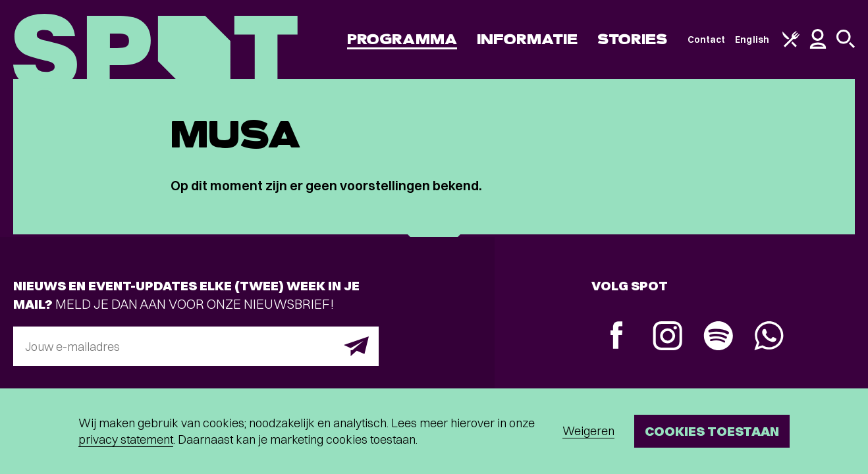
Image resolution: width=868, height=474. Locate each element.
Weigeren (588, 431)
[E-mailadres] (196, 346)
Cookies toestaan (712, 431)
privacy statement (126, 439)
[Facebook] (617, 337)
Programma (402, 39)
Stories (633, 39)
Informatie (527, 39)
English (752, 39)
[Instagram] (667, 337)
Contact (707, 39)
